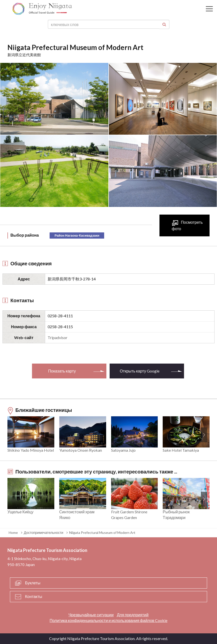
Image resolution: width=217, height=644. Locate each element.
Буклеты (33, 583)
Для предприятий (133, 615)
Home (13, 533)
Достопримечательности (44, 533)
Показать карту (62, 371)
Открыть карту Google (140, 371)
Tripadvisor (58, 337)
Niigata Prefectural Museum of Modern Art (102, 533)
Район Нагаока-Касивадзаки (77, 235)
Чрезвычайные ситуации (91, 615)
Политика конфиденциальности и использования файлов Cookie (108, 620)
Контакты (34, 596)
